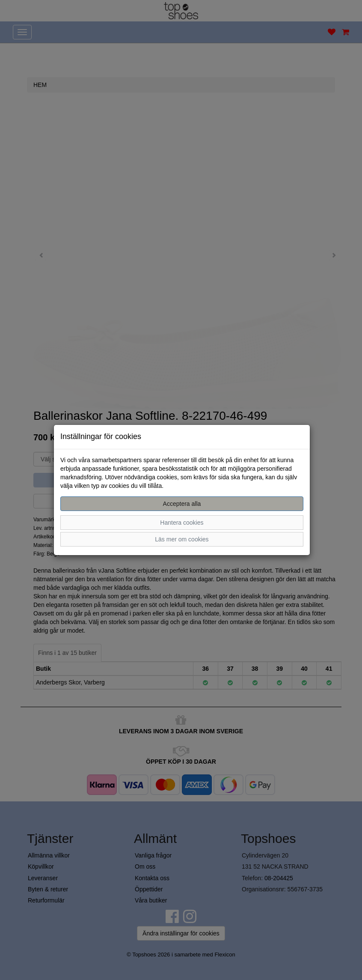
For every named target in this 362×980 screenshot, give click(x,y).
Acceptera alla (182, 504)
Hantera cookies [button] (182, 523)
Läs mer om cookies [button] (182, 539)
